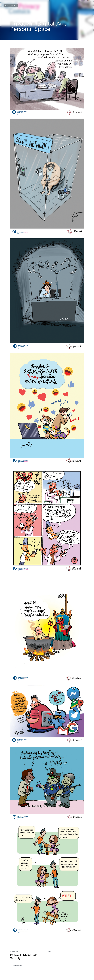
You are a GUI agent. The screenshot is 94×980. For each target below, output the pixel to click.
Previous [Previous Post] (14, 952)
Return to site (11, 5)
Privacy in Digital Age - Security (24, 956)
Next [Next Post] (51, 952)
